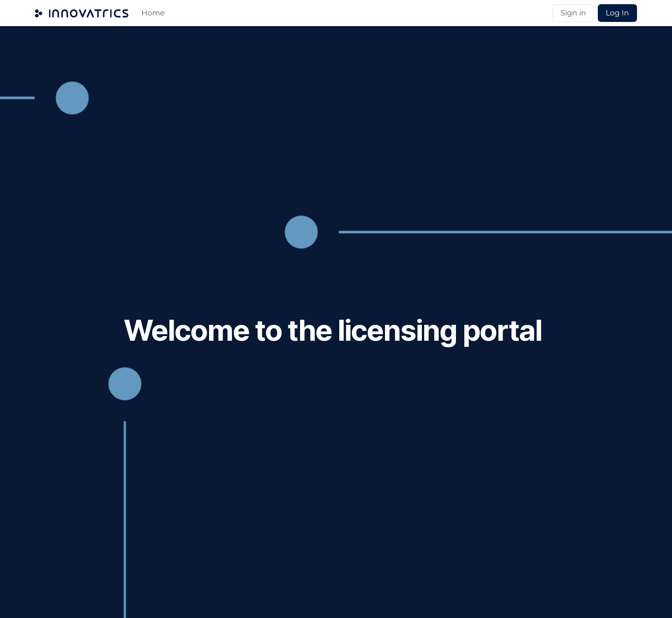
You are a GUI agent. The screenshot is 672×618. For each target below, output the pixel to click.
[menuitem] (153, 13)
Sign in (573, 13)
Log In (617, 13)
